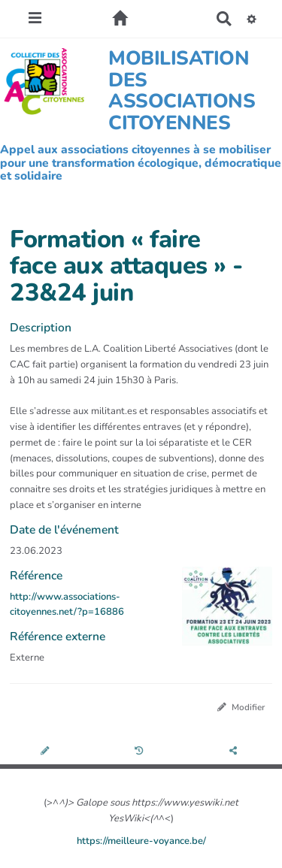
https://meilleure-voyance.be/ (141, 841)
